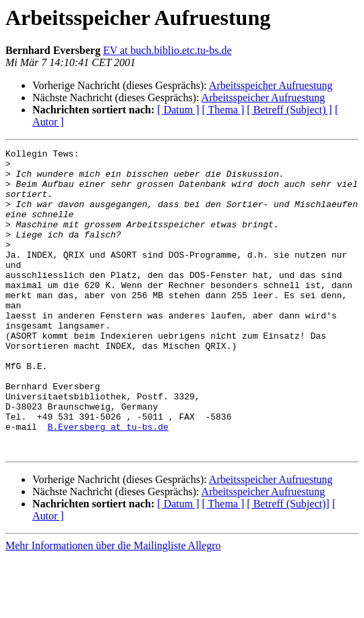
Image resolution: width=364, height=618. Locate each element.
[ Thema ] (223, 110)
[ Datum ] (178, 110)
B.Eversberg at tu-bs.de (108, 483)
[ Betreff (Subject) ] (289, 110)
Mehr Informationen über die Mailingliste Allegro (113, 606)
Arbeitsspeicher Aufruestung (271, 85)
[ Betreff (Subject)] (288, 564)
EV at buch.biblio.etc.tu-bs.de (168, 50)
